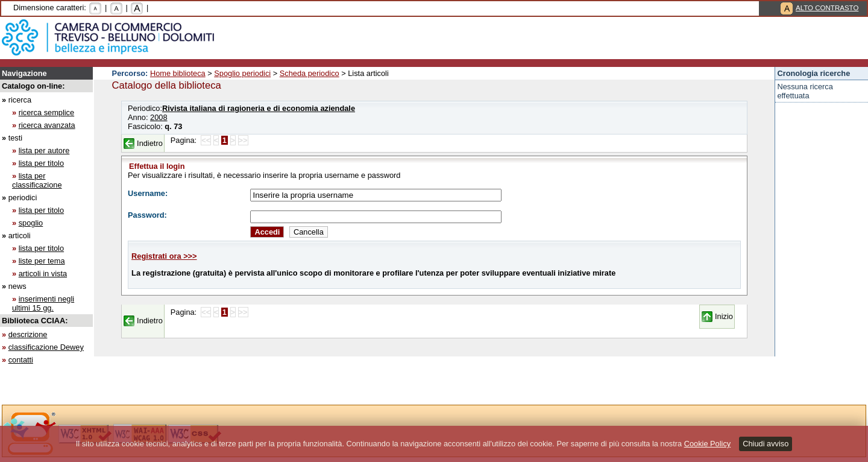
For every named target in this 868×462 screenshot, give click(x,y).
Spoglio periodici (242, 73)
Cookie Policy (708, 444)
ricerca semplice (46, 112)
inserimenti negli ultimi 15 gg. (43, 303)
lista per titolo (41, 163)
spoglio (31, 223)
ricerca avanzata (47, 125)
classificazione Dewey (46, 347)
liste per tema (42, 261)
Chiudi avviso (766, 444)
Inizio (724, 316)
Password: (147, 215)
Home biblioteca (178, 73)
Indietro (150, 143)
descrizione (28, 334)
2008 (159, 117)
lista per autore (44, 150)
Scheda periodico (310, 73)
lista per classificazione (37, 180)
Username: (148, 193)
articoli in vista (43, 274)
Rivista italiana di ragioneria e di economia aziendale (259, 108)
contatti (21, 360)
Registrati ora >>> (164, 256)
